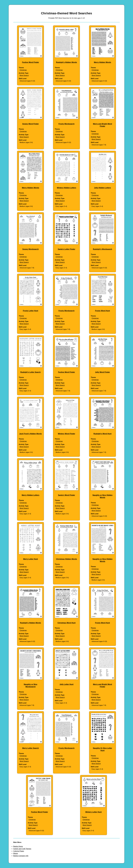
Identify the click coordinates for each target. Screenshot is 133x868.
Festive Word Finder (31, 62)
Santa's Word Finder (66, 495)
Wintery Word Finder (66, 434)
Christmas (23, 70)
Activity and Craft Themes (22, 849)
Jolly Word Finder (103, 372)
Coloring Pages (19, 851)
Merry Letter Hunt (30, 559)
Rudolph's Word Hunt (103, 434)
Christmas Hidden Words (66, 559)
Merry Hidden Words (103, 62)
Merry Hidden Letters (30, 495)
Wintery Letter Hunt (93, 812)
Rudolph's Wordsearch (103, 249)
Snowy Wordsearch (31, 249)
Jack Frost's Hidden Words (31, 434)
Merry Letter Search (31, 748)
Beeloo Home (18, 846)
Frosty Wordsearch (67, 124)
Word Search (24, 75)
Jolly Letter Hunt (66, 684)
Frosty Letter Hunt (30, 311)
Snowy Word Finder (31, 124)
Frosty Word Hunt (103, 311)
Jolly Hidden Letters (103, 188)
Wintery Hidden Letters (66, 188)
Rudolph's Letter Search (31, 372)
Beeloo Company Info (21, 856)
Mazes (16, 853)
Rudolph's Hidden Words (67, 62)
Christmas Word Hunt (66, 623)
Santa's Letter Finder (66, 249)
